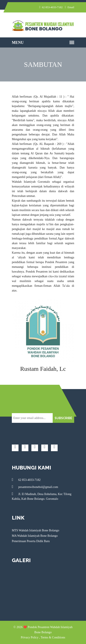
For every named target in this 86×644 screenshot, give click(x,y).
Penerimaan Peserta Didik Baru (31, 541)
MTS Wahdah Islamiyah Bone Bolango (35, 530)
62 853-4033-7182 (26, 480)
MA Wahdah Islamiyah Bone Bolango (35, 536)
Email (70, 7)
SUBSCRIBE (63, 418)
